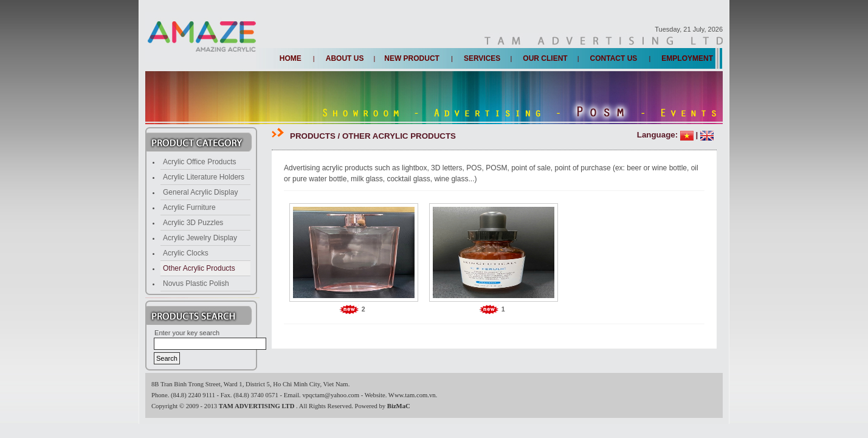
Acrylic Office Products (199, 162)
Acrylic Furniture (189, 207)
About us (345, 58)
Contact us (614, 58)
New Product (412, 58)
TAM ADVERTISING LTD (257, 406)
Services (482, 58)
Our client (545, 58)
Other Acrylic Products (199, 268)
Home (291, 58)
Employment (687, 58)
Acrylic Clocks (186, 253)
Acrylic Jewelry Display (200, 238)
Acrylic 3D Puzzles (193, 223)
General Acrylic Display (200, 192)
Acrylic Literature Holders (204, 177)
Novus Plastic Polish (196, 283)
